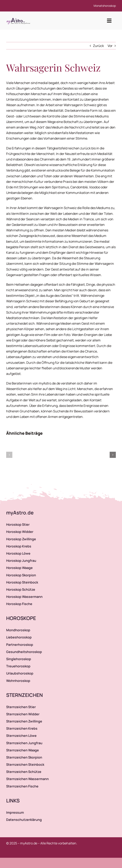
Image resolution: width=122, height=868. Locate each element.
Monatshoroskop (105, 6)
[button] (9, 455)
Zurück (98, 46)
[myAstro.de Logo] (19, 18)
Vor (110, 46)
